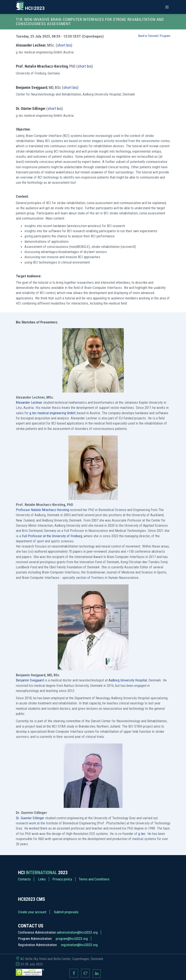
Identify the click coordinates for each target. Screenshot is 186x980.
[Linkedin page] (97, 974)
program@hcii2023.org (72, 939)
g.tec (142, 834)
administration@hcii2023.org (77, 932)
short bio (64, 45)
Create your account (32, 912)
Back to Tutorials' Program (154, 36)
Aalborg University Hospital (128, 680)
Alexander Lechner (29, 402)
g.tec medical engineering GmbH (52, 413)
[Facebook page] (74, 974)
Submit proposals (66, 912)
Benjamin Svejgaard (30, 680)
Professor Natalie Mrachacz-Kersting (42, 510)
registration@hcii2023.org (79, 945)
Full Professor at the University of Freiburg (52, 536)
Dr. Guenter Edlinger (30, 818)
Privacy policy (62, 879)
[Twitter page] (85, 974)
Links (42, 879)
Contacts (24, 879)
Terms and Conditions (94, 879)
